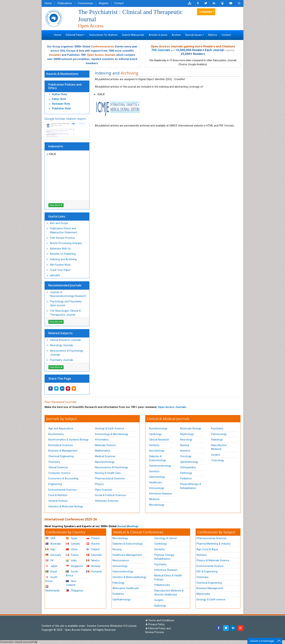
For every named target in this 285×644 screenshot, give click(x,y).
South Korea (51, 579)
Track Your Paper (60, 270)
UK (50, 561)
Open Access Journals (101, 55)
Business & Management (63, 451)
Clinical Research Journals (65, 340)
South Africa (72, 574)
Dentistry (154, 445)
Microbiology (157, 505)
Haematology (157, 477)
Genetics (154, 471)
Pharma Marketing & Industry (214, 544)
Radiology (217, 440)
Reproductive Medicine (219, 447)
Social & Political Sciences (110, 495)
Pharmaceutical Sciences (110, 479)
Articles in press (158, 35)
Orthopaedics (188, 467)
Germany (53, 555)
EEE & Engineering (207, 572)
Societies (55, 55)
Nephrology (187, 434)
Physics (99, 484)
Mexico (93, 561)
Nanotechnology (105, 462)
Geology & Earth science (211, 600)
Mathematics (103, 451)
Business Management (210, 588)
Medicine (154, 499)
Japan (52, 566)
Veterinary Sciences (107, 501)
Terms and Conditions (160, 620)
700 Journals (161, 50)
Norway (93, 566)
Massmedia (203, 594)
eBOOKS (55, 276)
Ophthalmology (189, 462)
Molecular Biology (191, 429)
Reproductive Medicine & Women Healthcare (169, 593)
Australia (53, 544)
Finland (93, 549)
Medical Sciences (105, 456)
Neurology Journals (62, 345)
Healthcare (155, 483)
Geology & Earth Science (110, 429)
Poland (93, 538)
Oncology (186, 456)
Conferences (85, 3)
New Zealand (71, 583)
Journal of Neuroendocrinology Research (68, 294)
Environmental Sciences (63, 490)
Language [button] (206, 12)
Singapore (74, 566)
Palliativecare (162, 585)
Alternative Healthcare (126, 588)
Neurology (186, 440)
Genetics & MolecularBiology (129, 577)
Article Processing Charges (66, 243)
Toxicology (217, 460)
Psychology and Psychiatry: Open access (66, 304)
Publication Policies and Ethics (65, 86)
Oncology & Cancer (166, 538)
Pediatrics (186, 479)
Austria (93, 544)
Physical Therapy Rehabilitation (164, 557)
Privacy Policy (155, 624)
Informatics (102, 440)
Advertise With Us (60, 249)
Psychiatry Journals (62, 360)
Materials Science (105, 445)
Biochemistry (56, 434)
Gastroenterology (123, 572)
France (72, 555)
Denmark (94, 555)
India (71, 561)
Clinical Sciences (58, 467)
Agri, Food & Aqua (207, 549)
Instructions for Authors (103, 35)
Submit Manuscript (133, 35)
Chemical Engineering (61, 456)
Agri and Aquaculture (61, 429)
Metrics (213, 35)
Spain (72, 538)
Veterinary (202, 577)
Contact (119, 3)
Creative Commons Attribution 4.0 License (111, 626)
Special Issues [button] (193, 35)
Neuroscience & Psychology (111, 467)
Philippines (74, 591)
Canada (73, 544)
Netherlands (53, 589)
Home (48, 3)
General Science (58, 501)
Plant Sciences (104, 490)
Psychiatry (217, 429)
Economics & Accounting (63, 479)
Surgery (216, 455)
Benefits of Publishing (63, 254)
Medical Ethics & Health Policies (168, 578)
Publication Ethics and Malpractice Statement (64, 231)
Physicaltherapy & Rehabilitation (191, 486)
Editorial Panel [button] (74, 35)
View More (56, 205)
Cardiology (155, 434)
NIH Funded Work (60, 265)
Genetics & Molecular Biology (66, 507)
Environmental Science (210, 566)
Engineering (55, 484)
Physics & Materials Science (213, 561)
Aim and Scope (59, 223)
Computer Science (59, 473)
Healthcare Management (127, 555)
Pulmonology (219, 434)
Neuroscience (121, 561)
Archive (176, 35)
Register (104, 3)
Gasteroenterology (160, 466)
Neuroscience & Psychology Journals (67, 353)
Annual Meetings (128, 526)
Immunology (156, 488)
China (72, 549)
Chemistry (54, 462)
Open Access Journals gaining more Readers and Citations (193, 46)
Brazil (51, 572)
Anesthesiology (158, 429)
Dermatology (157, 451)
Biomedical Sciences (61, 445)
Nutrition (185, 451)
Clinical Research (159, 440)
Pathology (186, 473)
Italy (50, 549)
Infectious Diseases (161, 494)
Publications (65, 3)
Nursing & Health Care (108, 473)
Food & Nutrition (58, 495)
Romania (94, 572)
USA (50, 538)
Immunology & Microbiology (112, 434)
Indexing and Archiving (63, 259)
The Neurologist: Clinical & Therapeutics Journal (65, 313)
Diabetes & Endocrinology (157, 458)
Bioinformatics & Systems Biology (68, 440)
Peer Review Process (62, 238)
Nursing (185, 445)
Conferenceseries (103, 47)
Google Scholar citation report (65, 119)
